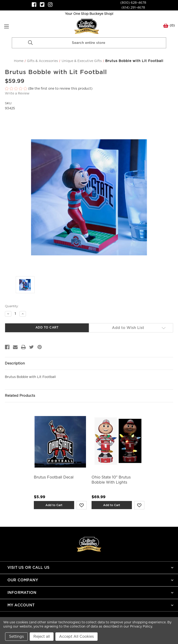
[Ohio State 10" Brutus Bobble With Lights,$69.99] (118, 442)
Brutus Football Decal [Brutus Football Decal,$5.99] (54, 477)
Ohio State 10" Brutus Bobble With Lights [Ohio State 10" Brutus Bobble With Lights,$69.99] (111, 480)
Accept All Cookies (76, 637)
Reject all (42, 637)
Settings (16, 637)
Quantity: (12, 306)
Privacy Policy (141, 627)
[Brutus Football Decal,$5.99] (60, 442)
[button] (89, 89)
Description (15, 363)
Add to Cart (54, 505)
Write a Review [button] (17, 94)
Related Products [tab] (20, 396)
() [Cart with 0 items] (169, 26)
